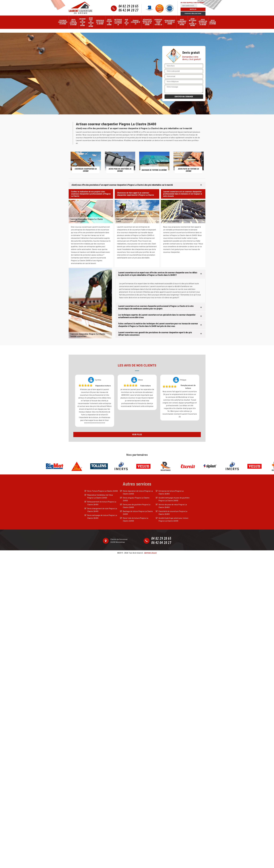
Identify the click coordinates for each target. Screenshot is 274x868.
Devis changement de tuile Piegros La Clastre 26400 (102, 510)
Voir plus (137, 434)
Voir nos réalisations (193, 14)
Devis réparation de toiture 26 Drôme (203, 22)
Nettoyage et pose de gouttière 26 (118, 22)
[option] (86, 163)
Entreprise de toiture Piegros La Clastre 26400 (171, 492)
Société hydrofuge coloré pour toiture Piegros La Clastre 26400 (173, 520)
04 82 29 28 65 (128, 6)
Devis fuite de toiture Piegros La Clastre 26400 (136, 520)
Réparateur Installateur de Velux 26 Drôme (147, 22)
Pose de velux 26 (126, 22)
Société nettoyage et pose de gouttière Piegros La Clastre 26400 (174, 499)
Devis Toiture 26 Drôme (109, 22)
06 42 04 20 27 (128, 10)
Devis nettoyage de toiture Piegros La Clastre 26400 (102, 517)
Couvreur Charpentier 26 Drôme (63, 22)
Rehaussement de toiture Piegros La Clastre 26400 (102, 503)
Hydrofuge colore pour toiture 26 (158, 22)
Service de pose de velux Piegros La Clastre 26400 (173, 506)
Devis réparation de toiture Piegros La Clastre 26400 (138, 492)
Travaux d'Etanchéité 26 (136, 22)
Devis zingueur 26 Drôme (213, 22)
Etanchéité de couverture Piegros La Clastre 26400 (173, 513)
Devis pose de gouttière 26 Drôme (73, 22)
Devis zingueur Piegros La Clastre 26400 (136, 499)
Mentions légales (151, 553)
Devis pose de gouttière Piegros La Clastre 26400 (137, 506)
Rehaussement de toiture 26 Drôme (170, 22)
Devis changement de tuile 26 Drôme (182, 22)
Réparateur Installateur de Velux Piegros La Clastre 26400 (100, 496)
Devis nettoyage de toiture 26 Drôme (193, 22)
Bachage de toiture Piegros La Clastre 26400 (138, 513)
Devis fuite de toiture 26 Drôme (91, 22)
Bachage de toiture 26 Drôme (83, 22)
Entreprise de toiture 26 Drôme (100, 22)
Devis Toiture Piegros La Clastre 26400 (103, 491)
